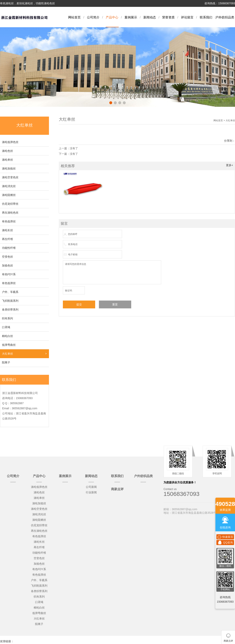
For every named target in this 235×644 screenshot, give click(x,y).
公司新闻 (91, 487)
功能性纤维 (9, 248)
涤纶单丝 (7, 160)
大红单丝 (7, 354)
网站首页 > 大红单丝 (224, 120)
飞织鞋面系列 (10, 301)
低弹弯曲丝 (9, 345)
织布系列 (7, 318)
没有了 (74, 148)
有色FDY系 (9, 274)
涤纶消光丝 (9, 186)
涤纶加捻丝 (9, 168)
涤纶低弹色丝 (10, 142)
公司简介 (93, 17)
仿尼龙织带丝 (10, 204)
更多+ (230, 165)
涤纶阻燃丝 (9, 195)
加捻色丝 (7, 265)
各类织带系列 (10, 310)
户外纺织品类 (225, 17)
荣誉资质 (168, 17)
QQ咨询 (225, 543)
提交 (79, 304)
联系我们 (206, 17)
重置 (115, 304)
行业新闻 (91, 492)
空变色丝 (7, 257)
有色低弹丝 (9, 221)
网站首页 (74, 17)
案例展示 (131, 17)
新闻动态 (150, 17)
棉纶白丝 (7, 336)
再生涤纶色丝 (10, 213)
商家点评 (117, 489)
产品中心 (112, 17)
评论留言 (187, 17)
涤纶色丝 (7, 151)
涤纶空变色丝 (10, 177)
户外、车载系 (10, 292)
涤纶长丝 (7, 230)
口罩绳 (6, 327)
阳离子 (6, 362)
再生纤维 (7, 239)
